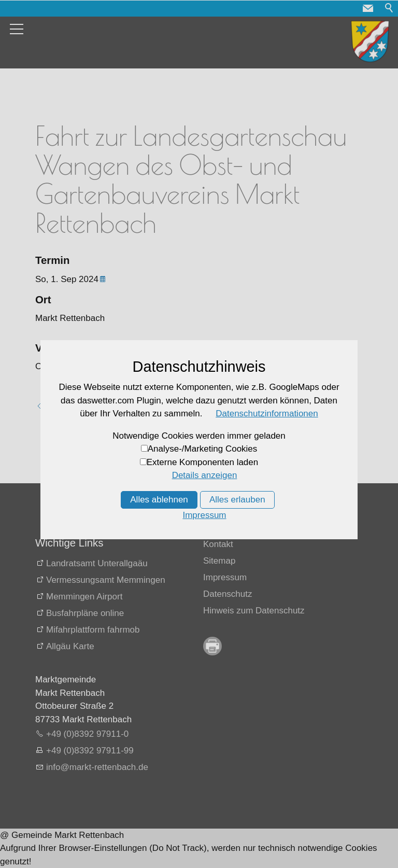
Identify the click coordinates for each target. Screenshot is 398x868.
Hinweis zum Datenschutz (254, 611)
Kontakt (218, 544)
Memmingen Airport (84, 597)
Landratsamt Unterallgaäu (97, 563)
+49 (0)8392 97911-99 (90, 751)
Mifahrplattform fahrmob (93, 630)
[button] (368, 8)
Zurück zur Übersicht (87, 406)
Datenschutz (228, 594)
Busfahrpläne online (85, 613)
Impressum (225, 577)
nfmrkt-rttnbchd (97, 767)
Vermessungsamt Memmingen (106, 580)
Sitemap (219, 561)
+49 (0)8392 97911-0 (87, 734)
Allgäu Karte (70, 646)
